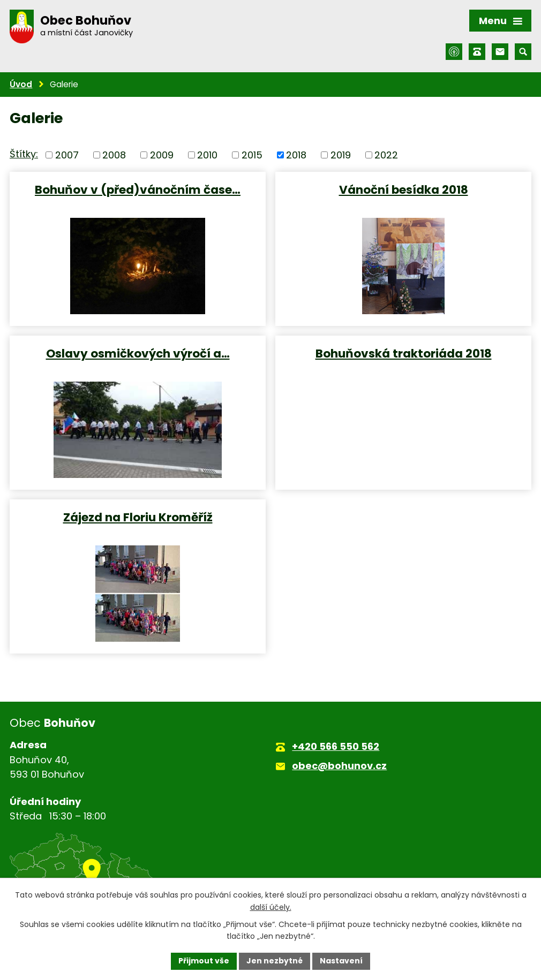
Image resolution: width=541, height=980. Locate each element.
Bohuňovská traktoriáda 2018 (404, 353)
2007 (67, 155)
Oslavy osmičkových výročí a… (138, 353)
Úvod (21, 84)
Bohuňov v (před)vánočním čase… (138, 189)
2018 (296, 155)
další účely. (271, 907)
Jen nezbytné (275, 961)
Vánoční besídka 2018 (404, 189)
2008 (114, 155)
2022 (386, 155)
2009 (162, 155)
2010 (207, 155)
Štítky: (24, 154)
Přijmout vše (204, 961)
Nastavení (341, 961)
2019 (341, 155)
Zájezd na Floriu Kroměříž (138, 517)
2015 (252, 155)
